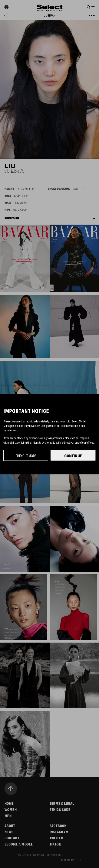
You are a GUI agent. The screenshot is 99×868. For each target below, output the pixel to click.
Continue (73, 456)
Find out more (26, 455)
